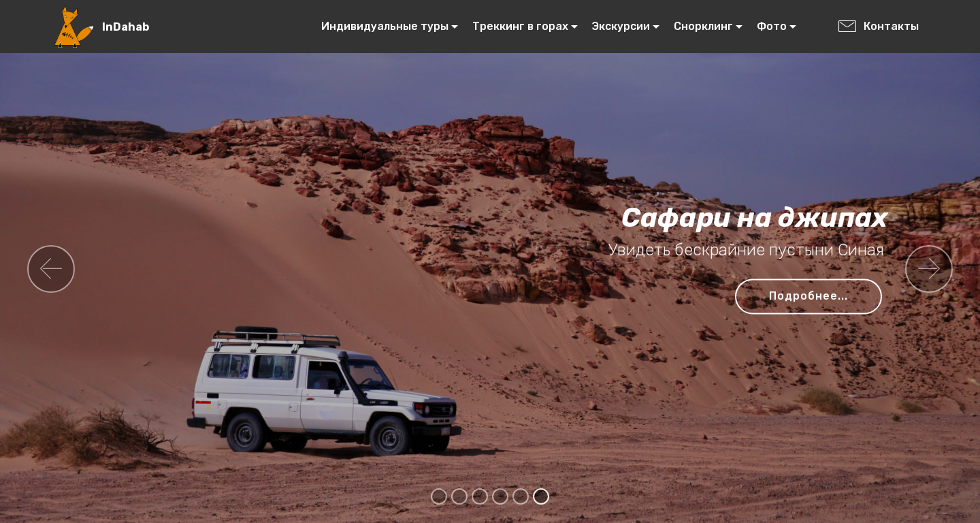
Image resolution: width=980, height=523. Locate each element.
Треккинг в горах (520, 26)
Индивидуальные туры (385, 26)
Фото (772, 26)
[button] (51, 269)
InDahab (126, 27)
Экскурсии (621, 26)
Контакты (878, 26)
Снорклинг (703, 26)
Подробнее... (808, 296)
